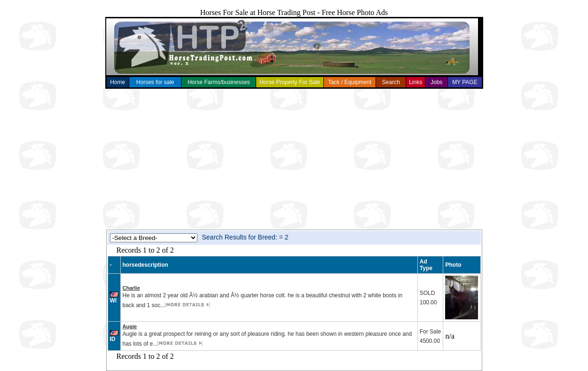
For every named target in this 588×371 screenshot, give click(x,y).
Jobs (436, 82)
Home (118, 82)
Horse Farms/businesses (219, 82)
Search (391, 82)
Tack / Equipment (350, 82)
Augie (130, 326)
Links (416, 82)
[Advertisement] (294, 159)
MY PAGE (465, 82)
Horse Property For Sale (290, 82)
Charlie (131, 288)
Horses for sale (155, 82)
